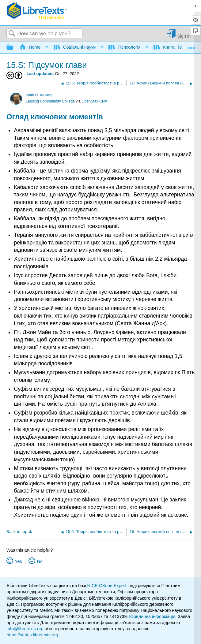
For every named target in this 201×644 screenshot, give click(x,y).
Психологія (125, 47)
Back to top (17, 532)
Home (31, 47)
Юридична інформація (152, 616)
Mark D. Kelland (39, 95)
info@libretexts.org (25, 629)
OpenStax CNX (94, 101)
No (40, 561)
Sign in (184, 36)
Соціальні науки (75, 47)
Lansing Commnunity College (50, 101)
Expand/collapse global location (192, 46)
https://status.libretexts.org (32, 635)
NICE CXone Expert (108, 586)
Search (12, 34)
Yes (18, 561)
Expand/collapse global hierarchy (14, 48)
